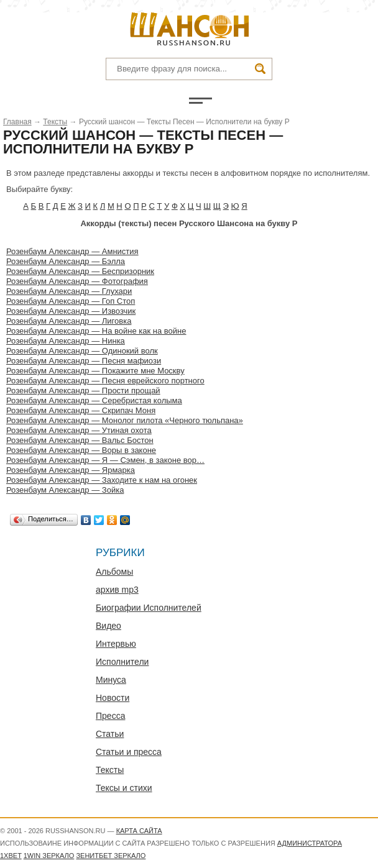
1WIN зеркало (49, 856)
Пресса (110, 716)
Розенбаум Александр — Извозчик (71, 311)
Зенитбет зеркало (111, 856)
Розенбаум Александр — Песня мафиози (84, 361)
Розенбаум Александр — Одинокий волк (82, 351)
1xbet (11, 856)
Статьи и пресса (129, 752)
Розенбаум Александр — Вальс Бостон (80, 440)
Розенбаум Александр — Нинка (66, 341)
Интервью (116, 644)
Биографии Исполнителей (149, 608)
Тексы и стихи (124, 788)
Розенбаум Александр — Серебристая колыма (94, 400)
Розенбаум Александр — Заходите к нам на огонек (102, 480)
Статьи (110, 734)
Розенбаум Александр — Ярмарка (71, 470)
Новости (113, 698)
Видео (108, 626)
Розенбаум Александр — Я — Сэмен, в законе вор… (105, 460)
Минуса (111, 680)
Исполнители (122, 662)
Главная (17, 122)
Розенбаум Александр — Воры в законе (81, 450)
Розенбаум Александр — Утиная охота (79, 430)
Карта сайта (139, 831)
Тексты (55, 122)
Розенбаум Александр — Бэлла (66, 261)
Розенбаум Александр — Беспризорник (80, 271)
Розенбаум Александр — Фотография (77, 281)
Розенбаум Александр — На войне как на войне (96, 331)
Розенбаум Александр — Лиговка (69, 321)
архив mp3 (117, 590)
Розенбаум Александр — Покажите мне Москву (95, 371)
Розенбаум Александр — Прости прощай (83, 391)
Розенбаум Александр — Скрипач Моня (81, 410)
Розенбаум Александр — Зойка (65, 490)
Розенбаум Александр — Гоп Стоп (71, 301)
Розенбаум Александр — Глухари (69, 291)
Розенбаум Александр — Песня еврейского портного (105, 381)
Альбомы (114, 572)
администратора (310, 843)
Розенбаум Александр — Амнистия (72, 251)
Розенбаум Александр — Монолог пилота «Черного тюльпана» (125, 420)
